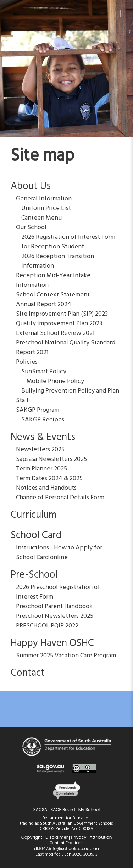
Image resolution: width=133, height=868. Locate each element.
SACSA (40, 809)
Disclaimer (57, 837)
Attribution (101, 837)
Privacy (79, 837)
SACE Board (63, 809)
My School (89, 809)
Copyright (32, 837)
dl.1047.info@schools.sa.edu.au (66, 849)
